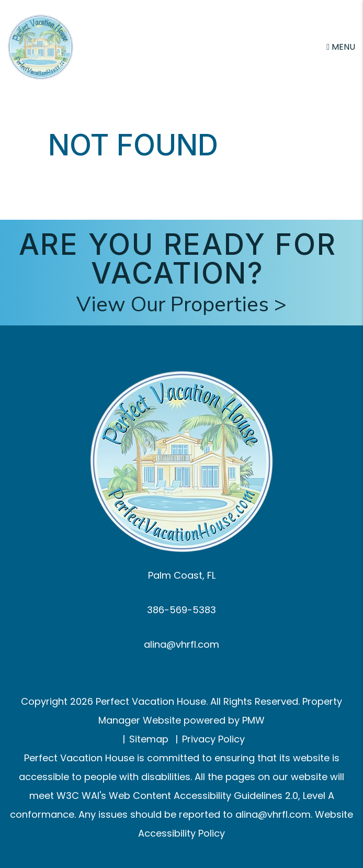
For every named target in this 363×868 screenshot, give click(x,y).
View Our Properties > (181, 305)
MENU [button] (341, 47)
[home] (41, 46)
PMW (253, 720)
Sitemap (149, 739)
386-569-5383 (181, 610)
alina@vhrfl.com (181, 644)
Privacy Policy (213, 739)
